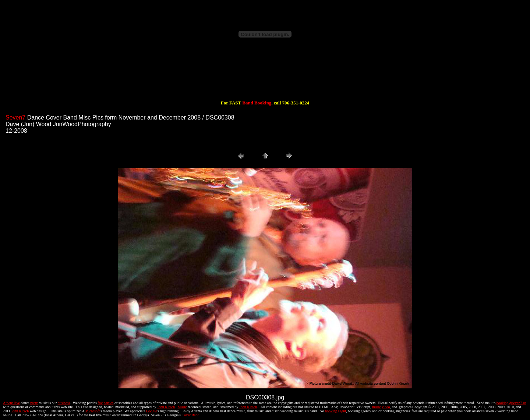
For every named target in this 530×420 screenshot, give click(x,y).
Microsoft (93, 411)
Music (182, 407)
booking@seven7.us (511, 403)
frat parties (105, 403)
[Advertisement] (265, 76)
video (386, 407)
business (64, 403)
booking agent (335, 411)
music (377, 407)
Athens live (11, 403)
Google (151, 411)
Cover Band (191, 415)
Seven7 (15, 118)
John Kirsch (166, 407)
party (34, 403)
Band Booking (257, 103)
